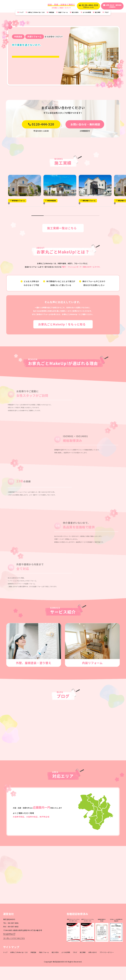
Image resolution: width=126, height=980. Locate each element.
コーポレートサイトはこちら (14, 952)
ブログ (107, 15)
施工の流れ (75, 15)
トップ (21, 15)
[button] (33, 226)
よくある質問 (87, 15)
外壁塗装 (51, 15)
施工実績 (98, 15)
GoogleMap (9, 948)
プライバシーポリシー (107, 966)
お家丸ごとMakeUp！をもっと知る (61, 338)
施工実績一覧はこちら (61, 242)
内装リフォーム (63, 15)
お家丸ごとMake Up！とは (36, 15)
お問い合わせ (93, 966)
